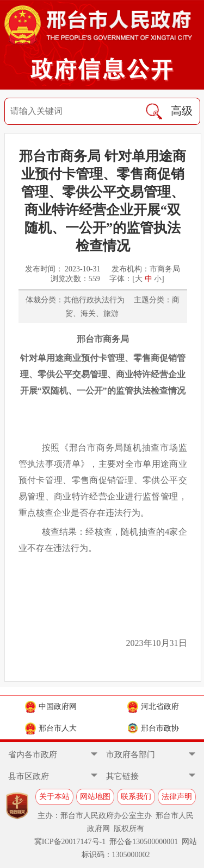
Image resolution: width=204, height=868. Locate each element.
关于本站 (54, 797)
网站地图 (95, 797)
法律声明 (177, 797)
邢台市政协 (153, 728)
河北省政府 (153, 707)
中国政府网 (51, 707)
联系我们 (136, 797)
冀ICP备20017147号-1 (70, 842)
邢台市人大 (51, 728)
